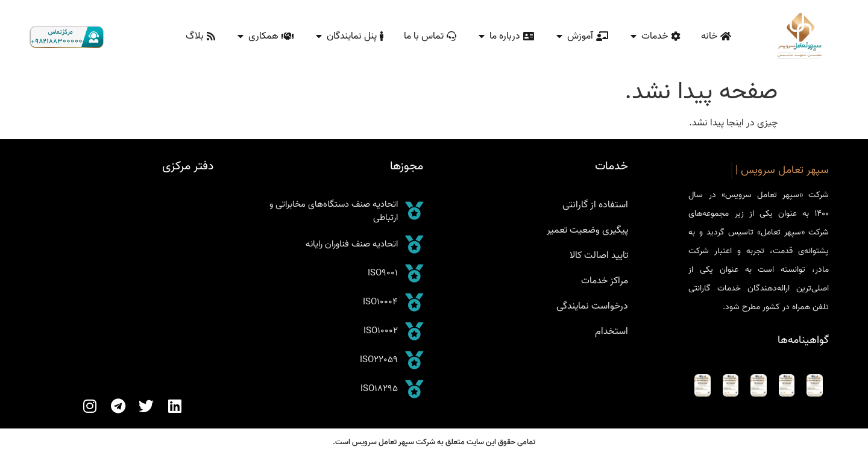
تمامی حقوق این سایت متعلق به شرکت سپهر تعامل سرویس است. (434, 442)
